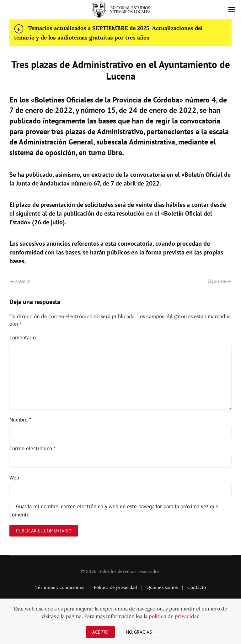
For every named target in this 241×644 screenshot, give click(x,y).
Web (14, 478)
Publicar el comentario (44, 531)
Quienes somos (162, 587)
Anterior (20, 281)
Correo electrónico (32, 448)
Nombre (20, 420)
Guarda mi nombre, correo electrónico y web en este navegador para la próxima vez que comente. (114, 510)
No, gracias (139, 632)
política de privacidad (174, 616)
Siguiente (219, 281)
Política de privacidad (115, 587)
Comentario (23, 338)
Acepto (100, 632)
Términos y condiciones (60, 587)
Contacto (197, 587)
